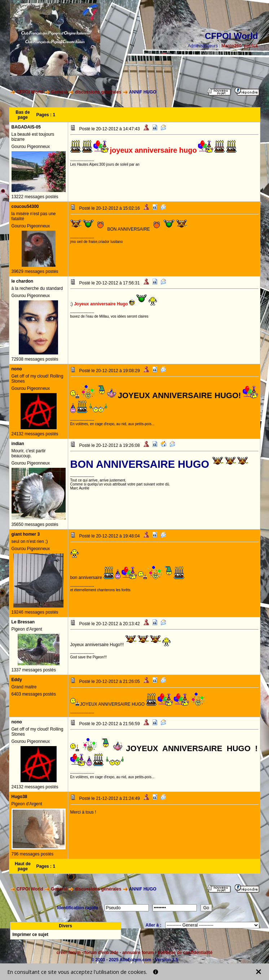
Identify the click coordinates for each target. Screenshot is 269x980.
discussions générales (98, 92)
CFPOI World (30, 92)
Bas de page (23, 115)
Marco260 (231, 46)
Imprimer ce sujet (30, 935)
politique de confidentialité (185, 953)
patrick (251, 46)
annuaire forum (138, 953)
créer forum (69, 953)
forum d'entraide (101, 953)
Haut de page (23, 866)
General (59, 92)
